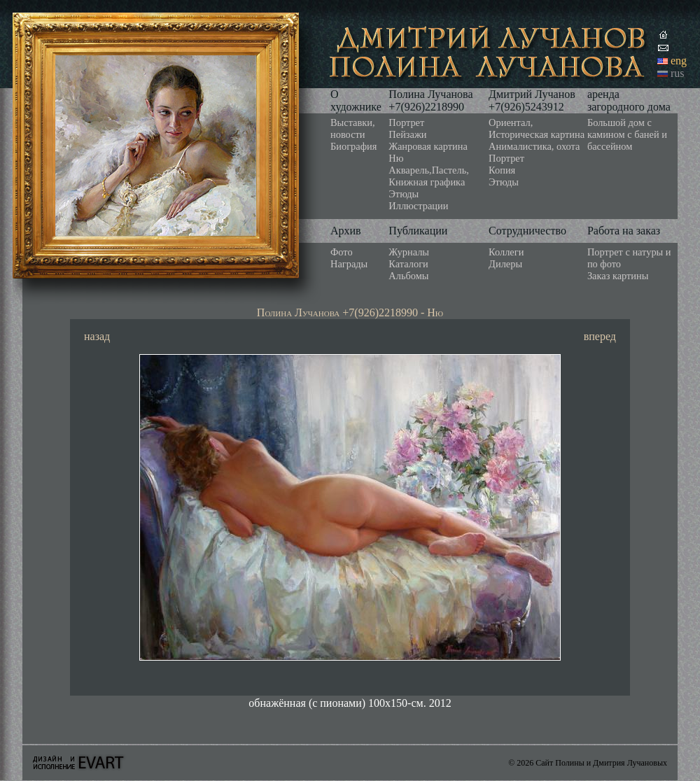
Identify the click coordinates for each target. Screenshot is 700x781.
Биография (353, 146)
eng (679, 61)
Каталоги (408, 264)
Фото (342, 252)
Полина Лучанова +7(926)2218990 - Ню (350, 312)
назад (97, 336)
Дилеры (505, 264)
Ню (396, 158)
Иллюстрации (418, 206)
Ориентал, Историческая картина (537, 128)
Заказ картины (618, 276)
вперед (600, 336)
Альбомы (408, 276)
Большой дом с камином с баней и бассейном (627, 134)
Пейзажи (407, 134)
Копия (502, 170)
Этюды (404, 194)
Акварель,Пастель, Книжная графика (429, 176)
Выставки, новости (353, 128)
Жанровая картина (428, 146)
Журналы (409, 252)
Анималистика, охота (534, 146)
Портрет (406, 122)
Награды (349, 264)
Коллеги (506, 252)
